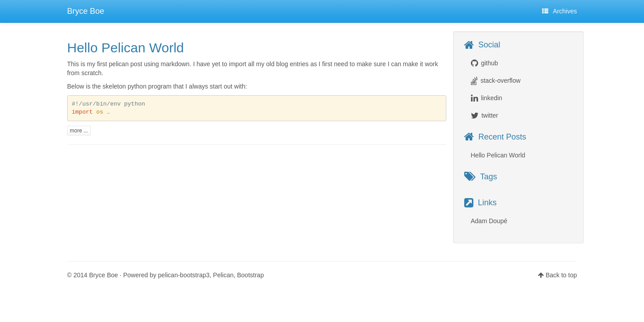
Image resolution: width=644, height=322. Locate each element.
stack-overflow (500, 80)
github (489, 63)
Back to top (561, 275)
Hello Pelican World (125, 48)
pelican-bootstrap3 (184, 275)
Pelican (223, 275)
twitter (489, 115)
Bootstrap (250, 275)
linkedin (491, 98)
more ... (79, 131)
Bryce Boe (86, 11)
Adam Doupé (489, 221)
